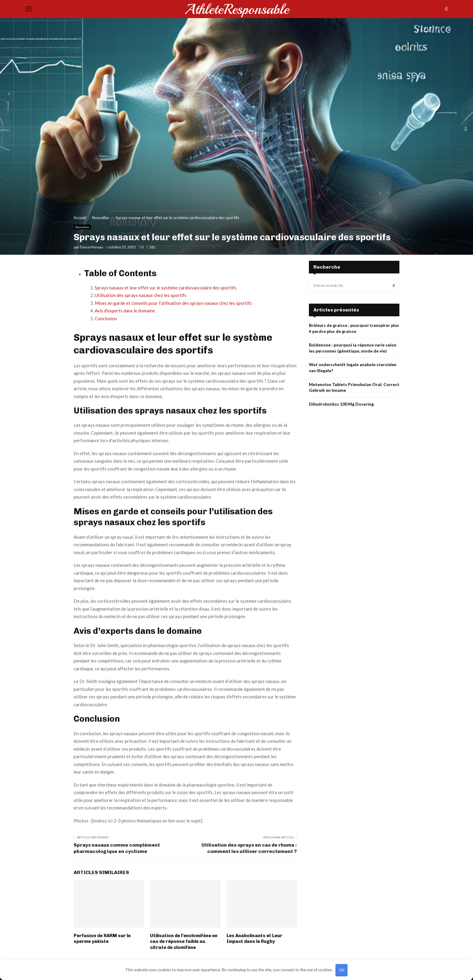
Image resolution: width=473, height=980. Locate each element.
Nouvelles (82, 227)
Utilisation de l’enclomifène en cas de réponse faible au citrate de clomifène (184, 942)
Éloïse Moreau (91, 247)
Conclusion (106, 318)
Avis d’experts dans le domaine (125, 311)
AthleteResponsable (237, 9)
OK (342, 970)
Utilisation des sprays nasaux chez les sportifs (141, 295)
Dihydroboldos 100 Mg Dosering (341, 404)
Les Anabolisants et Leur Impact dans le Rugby (254, 939)
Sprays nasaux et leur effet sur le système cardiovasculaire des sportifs (166, 288)
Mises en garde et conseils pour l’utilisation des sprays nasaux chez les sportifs (173, 303)
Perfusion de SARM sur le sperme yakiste (102, 939)
